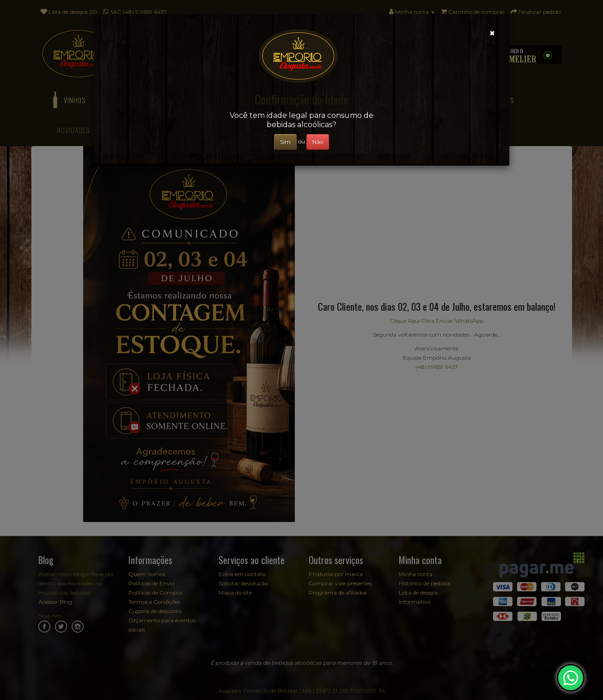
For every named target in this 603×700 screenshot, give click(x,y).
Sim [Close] (285, 142)
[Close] (492, 33)
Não (318, 142)
